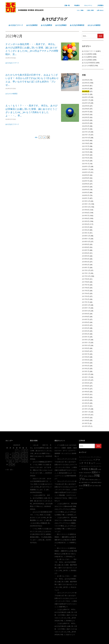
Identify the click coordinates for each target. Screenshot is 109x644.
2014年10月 (86, 380)
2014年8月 (86, 386)
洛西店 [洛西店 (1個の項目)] (86, 482)
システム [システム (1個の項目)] (98, 457)
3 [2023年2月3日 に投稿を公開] (23, 451)
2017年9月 (86, 279)
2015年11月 (86, 342)
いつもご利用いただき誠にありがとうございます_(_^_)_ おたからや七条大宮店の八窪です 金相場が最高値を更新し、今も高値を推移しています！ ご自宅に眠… (41, 534)
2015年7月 (86, 354)
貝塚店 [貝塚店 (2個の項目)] (86, 485)
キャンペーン (88, 5)
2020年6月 (86, 184)
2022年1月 (86, 129)
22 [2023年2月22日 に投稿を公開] (17, 461)
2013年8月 (86, 420)
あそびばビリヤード (12, 63)
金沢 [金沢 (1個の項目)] (94, 486)
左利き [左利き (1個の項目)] (87, 480)
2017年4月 (86, 293)
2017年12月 (86, 270)
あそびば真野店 (87, 57)
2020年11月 (86, 169)
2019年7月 (86, 215)
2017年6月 (86, 288)
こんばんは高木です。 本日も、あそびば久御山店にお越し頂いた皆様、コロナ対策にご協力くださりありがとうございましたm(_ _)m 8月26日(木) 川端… (66, 615)
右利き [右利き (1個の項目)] (86, 476)
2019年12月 (86, 201)
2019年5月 (86, 221)
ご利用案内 (100, 5)
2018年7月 (86, 250)
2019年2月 (86, 230)
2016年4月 (86, 328)
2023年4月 (86, 86)
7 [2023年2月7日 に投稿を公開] (13, 454)
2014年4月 (86, 397)
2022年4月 (86, 120)
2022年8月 (86, 109)
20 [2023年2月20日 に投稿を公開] (10, 461)
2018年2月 (86, 265)
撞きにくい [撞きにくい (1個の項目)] (98, 480)
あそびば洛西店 (87, 54)
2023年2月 (86, 91)
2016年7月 (86, 319)
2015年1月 (86, 371)
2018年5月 (86, 256)
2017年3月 (86, 296)
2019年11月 (86, 204)
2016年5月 (86, 325)
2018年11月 (86, 239)
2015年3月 (86, 366)
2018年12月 (86, 236)
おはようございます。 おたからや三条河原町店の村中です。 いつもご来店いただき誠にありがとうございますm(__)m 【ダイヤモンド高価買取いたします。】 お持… (41, 484)
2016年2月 (86, 334)
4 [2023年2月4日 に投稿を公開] (26, 451)
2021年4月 (86, 155)
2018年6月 (86, 253)
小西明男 (72, 543)
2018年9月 (86, 244)
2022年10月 (86, 103)
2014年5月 (86, 394)
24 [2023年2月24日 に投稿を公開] (23, 461)
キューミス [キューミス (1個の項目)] (82, 457)
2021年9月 (86, 140)
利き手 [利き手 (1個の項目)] (89, 473)
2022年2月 (86, 126)
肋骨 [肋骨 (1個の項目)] (82, 486)
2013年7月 (86, 423)
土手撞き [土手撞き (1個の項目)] (90, 476)
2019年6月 (86, 218)
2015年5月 (86, 360)
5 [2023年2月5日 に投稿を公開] (7, 454)
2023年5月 (86, 83)
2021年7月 (86, 146)
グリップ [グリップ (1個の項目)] (93, 457)
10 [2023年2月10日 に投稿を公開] (23, 454)
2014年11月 (86, 377)
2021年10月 (86, 138)
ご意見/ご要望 (90, 10)
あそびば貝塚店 (87, 60)
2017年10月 (86, 276)
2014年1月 (86, 406)
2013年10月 (86, 415)
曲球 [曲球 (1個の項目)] (83, 482)
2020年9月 (86, 175)
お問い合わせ (100, 10)
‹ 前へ (36, 137)
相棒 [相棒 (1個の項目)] (93, 482)
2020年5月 (86, 187)
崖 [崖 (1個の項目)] (93, 476)
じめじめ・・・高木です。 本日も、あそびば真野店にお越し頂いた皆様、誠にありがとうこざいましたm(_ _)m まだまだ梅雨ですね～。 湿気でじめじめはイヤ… (41, 451)
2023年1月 (86, 94)
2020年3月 (86, 192)
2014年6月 (86, 392)
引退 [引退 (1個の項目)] (90, 480)
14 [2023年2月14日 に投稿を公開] (13, 458)
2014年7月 (86, 389)
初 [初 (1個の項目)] (80, 473)
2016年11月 (86, 308)
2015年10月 (86, 345)
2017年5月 (86, 291)
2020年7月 (86, 181)
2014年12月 (86, 374)
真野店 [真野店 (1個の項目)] (96, 482)
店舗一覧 (67, 5)
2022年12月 (86, 97)
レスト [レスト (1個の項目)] (97, 466)
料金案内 (77, 5)
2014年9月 (86, 383)
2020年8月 (86, 178)
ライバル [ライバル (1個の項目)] (93, 466)
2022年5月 (86, 117)
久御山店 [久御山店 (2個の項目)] (93, 469)
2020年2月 (86, 195)
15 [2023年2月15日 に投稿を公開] (17, 458)
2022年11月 (86, 100)
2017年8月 (86, 282)
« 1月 (7, 470)
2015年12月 (86, 340)
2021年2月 (86, 161)
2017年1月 (86, 302)
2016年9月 (86, 314)
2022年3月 (86, 123)
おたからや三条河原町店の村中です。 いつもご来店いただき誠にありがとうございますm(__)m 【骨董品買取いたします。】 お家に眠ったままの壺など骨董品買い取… (41, 517)
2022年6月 (86, 114)
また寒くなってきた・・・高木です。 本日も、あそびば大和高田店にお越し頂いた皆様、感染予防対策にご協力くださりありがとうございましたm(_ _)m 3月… (66, 565)
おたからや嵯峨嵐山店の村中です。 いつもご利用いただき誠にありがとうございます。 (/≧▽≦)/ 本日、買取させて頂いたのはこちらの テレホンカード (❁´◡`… (41, 467)
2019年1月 (86, 233)
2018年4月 (86, 259)
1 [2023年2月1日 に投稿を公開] (17, 451)
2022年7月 (86, 112)
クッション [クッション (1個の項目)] (88, 457)
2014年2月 (86, 403)
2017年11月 (86, 273)
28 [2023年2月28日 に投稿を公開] (13, 464)
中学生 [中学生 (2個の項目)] (85, 469)
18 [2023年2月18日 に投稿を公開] (26, 458)
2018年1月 (86, 267)
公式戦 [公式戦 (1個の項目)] (99, 469)
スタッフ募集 (80, 10)
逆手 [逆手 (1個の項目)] (91, 486)
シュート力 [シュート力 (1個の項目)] (85, 460)
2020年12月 (86, 166)
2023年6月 (86, 80)
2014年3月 (86, 400)
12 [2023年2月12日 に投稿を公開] (7, 458)
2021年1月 (86, 164)
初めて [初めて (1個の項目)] (82, 473)
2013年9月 (86, 417)
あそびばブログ (54, 19)
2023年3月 (86, 88)
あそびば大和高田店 (89, 63)
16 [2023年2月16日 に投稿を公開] (20, 458)
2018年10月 (86, 241)
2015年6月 (86, 357)
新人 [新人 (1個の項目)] (80, 482)
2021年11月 (86, 135)
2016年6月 (86, 322)
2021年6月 (86, 149)
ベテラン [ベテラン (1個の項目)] (91, 460)
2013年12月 (86, 409)
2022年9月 (86, 106)
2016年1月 (86, 337)
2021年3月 (86, 158)
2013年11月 (86, 412)
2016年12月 (86, 305)
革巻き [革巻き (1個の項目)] (97, 486)
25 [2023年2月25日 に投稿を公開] (26, 461)
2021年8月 (86, 143)
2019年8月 (86, 213)
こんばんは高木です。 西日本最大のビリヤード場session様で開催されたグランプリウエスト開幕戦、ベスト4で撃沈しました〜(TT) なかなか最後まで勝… (66, 509)
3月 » (11, 470)
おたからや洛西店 (11, 94)
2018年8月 (86, 247)
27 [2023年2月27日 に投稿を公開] (10, 464)
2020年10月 (86, 172)
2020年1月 (86, 198)
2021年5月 (86, 152)
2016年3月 (86, 331)
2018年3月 (86, 262)
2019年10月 (86, 207)
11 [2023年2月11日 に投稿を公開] (26, 454)
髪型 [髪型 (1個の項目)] (100, 486)
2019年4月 (86, 224)
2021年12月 (86, 132)
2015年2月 (86, 368)
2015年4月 (86, 363)
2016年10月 (86, 311)
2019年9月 (86, 210)
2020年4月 (86, 189)
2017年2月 (86, 299)
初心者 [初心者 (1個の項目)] (86, 473)
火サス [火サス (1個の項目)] (89, 482)
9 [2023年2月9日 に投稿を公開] (20, 454)
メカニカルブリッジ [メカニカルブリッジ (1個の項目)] (85, 466)
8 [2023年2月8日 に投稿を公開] (17, 454)
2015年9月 (86, 348)
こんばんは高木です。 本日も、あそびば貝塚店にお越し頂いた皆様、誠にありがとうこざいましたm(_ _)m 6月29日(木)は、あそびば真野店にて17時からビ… (41, 501)
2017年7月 (86, 285)
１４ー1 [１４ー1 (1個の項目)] (81, 489)
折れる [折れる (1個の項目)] (93, 480)
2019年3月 (86, 227)
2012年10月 (86, 426)
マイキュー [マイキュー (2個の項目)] (90, 463)
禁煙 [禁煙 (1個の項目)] (99, 482)
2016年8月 (86, 316)
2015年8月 (86, 351)
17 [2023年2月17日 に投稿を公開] (23, 458)
